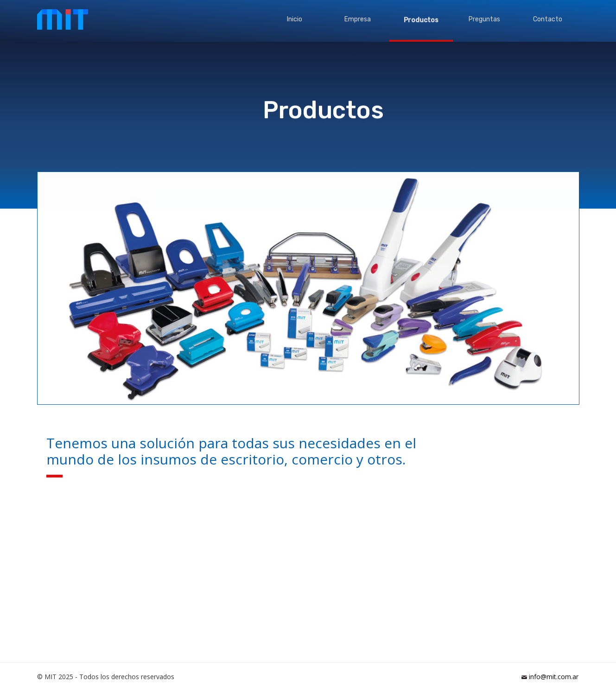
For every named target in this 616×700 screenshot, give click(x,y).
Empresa (358, 19)
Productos (421, 20)
